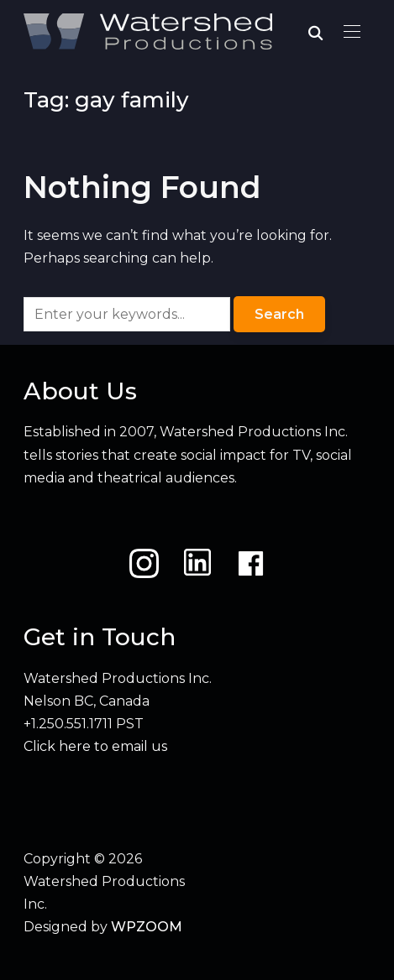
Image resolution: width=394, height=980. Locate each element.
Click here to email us (95, 746)
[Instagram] (144, 563)
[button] (352, 32)
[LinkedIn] (197, 563)
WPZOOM (147, 927)
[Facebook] (251, 563)
